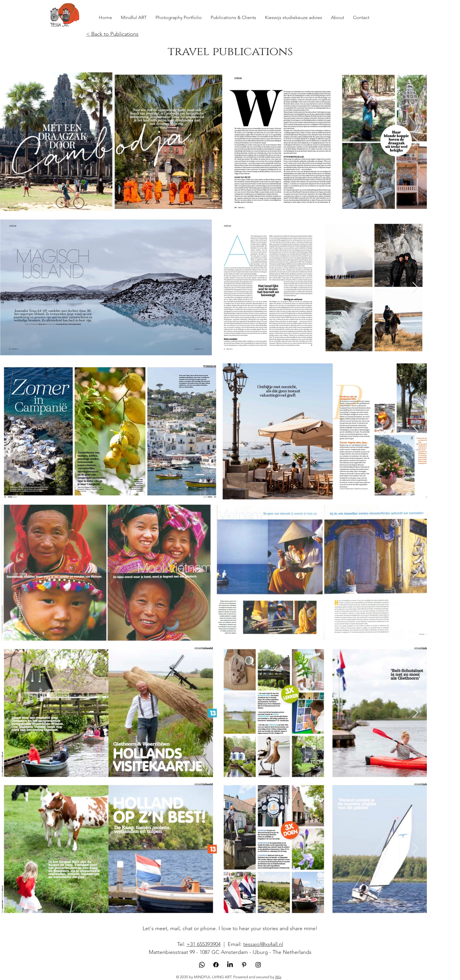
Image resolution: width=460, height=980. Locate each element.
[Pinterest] (244, 965)
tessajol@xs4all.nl (263, 944)
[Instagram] (258, 965)
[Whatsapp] (202, 965)
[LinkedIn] (230, 965)
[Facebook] (216, 965)
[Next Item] (415, 142)
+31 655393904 (204, 944)
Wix (278, 977)
